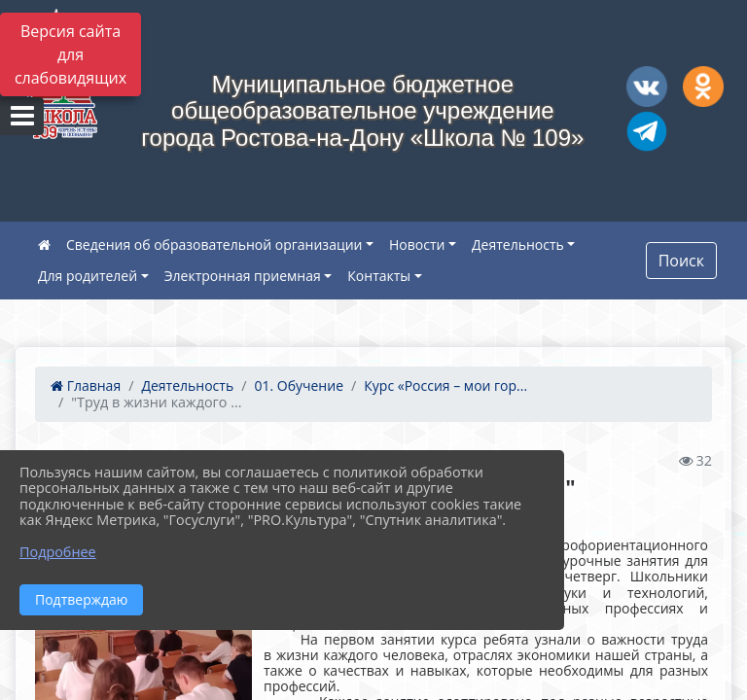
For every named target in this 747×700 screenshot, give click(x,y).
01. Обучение (299, 385)
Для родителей (88, 276)
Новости (417, 245)
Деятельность (518, 245)
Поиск (681, 261)
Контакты (379, 276)
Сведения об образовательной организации (214, 245)
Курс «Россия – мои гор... (445, 385)
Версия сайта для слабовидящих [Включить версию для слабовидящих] (71, 54)
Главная (86, 385)
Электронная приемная (243, 276)
